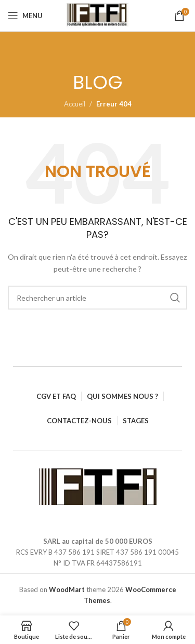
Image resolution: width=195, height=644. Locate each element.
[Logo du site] (97, 16)
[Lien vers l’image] (97, 486)
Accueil (75, 104)
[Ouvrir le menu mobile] (25, 16)
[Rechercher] (97, 298)
